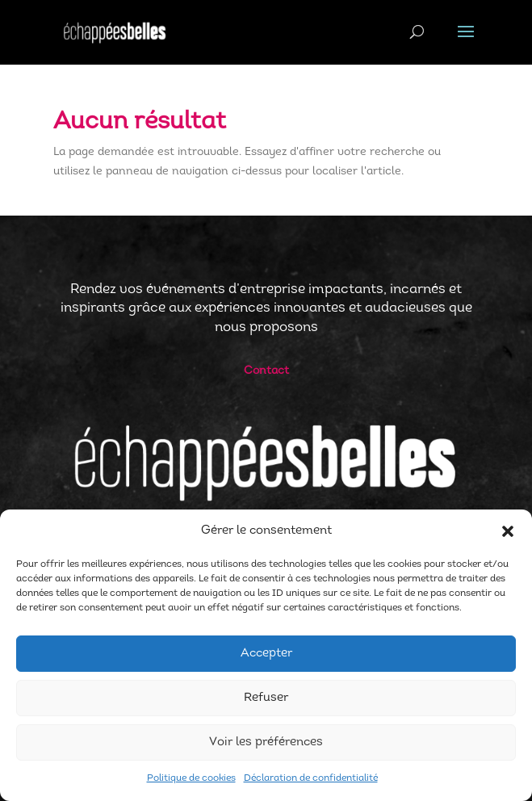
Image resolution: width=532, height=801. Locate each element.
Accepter (266, 654)
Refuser (266, 698)
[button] (508, 531)
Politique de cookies (191, 778)
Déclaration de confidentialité (311, 778)
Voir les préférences (266, 742)
